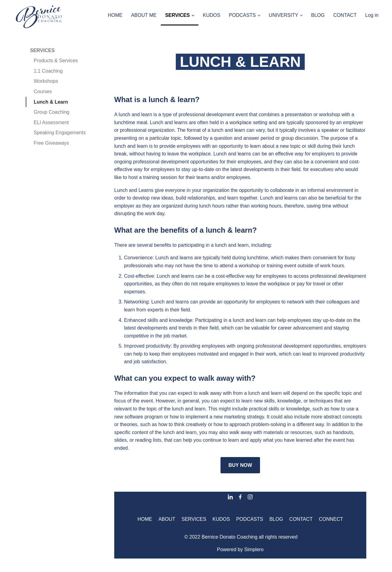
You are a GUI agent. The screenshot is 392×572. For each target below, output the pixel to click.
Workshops (46, 81)
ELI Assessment (51, 122)
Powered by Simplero (240, 549)
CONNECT (331, 519)
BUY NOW (240, 465)
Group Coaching (52, 112)
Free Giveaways (51, 143)
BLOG (276, 519)
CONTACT (301, 519)
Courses (43, 92)
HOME (145, 519)
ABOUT (167, 519)
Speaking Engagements (60, 133)
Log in (372, 15)
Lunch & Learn (51, 102)
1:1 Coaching (48, 71)
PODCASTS (250, 519)
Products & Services (56, 61)
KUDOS (221, 519)
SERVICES (42, 50)
